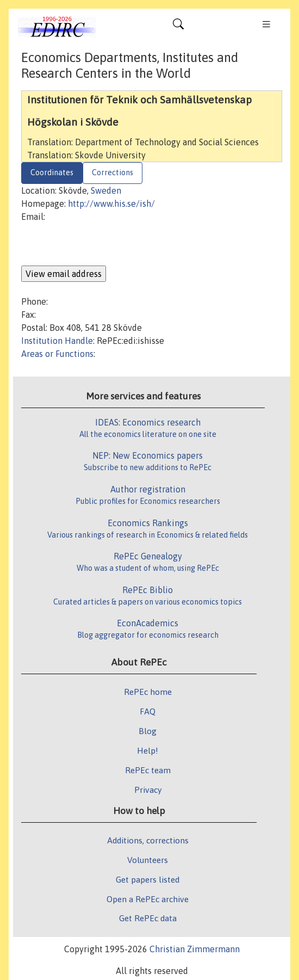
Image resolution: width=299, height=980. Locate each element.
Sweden (106, 190)
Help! (148, 750)
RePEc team (148, 770)
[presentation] (104, 244)
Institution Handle (57, 341)
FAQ (148, 711)
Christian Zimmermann (195, 949)
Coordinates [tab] (52, 172)
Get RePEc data (148, 918)
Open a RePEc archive (148, 899)
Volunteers (148, 860)
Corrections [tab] (113, 172)
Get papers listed (148, 879)
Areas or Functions (57, 354)
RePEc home (148, 692)
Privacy (148, 790)
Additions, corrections (148, 840)
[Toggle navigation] (178, 27)
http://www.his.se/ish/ (111, 204)
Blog (148, 731)
